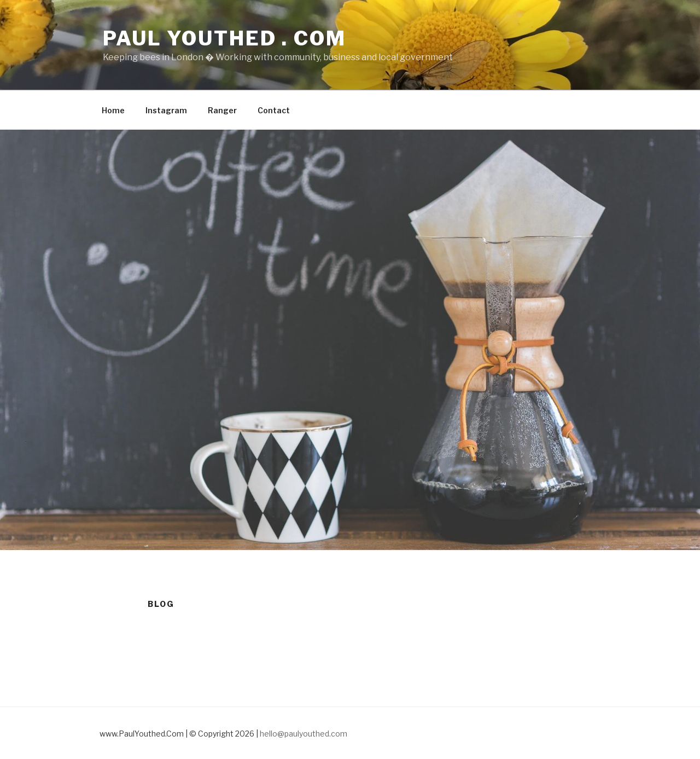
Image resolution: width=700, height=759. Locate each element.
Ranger (222, 110)
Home (113, 110)
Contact (274, 110)
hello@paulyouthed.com (304, 734)
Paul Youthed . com (224, 38)
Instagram (166, 110)
